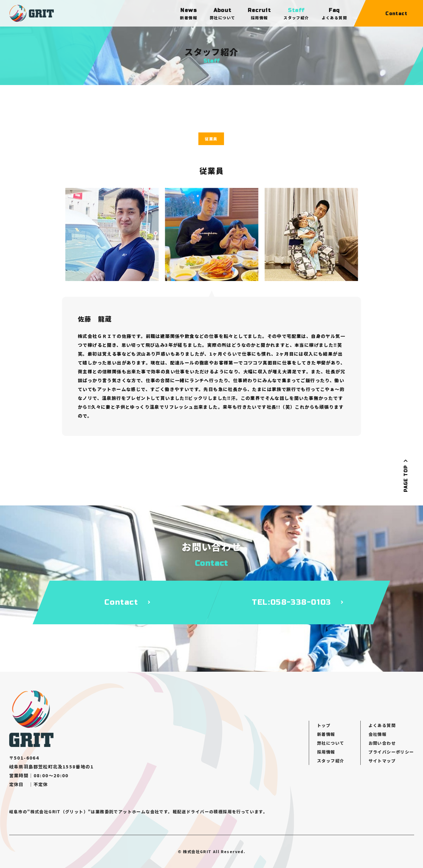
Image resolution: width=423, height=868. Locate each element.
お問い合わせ (382, 743)
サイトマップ (382, 761)
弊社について (331, 743)
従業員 (211, 139)
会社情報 (378, 734)
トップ (324, 725)
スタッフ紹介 (331, 761)
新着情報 (326, 734)
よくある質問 (382, 725)
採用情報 (326, 752)
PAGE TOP (406, 475)
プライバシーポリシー (391, 752)
